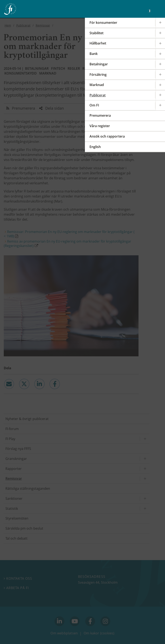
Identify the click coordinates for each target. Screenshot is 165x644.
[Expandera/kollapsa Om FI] (160, 105)
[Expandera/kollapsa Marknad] (160, 85)
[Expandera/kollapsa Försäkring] (160, 75)
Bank (94, 54)
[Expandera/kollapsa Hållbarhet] (160, 43)
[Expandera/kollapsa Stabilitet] (160, 33)
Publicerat (98, 95)
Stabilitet (96, 33)
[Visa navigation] (155, 10)
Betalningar (99, 64)
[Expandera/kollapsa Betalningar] (160, 64)
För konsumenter (103, 23)
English (95, 147)
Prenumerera (100, 115)
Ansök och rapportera (107, 136)
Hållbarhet (98, 43)
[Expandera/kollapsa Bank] (160, 54)
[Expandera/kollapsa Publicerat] (160, 95)
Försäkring (98, 75)
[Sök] (149, 11)
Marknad (97, 85)
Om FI (94, 105)
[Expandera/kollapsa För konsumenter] (160, 23)
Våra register (100, 126)
